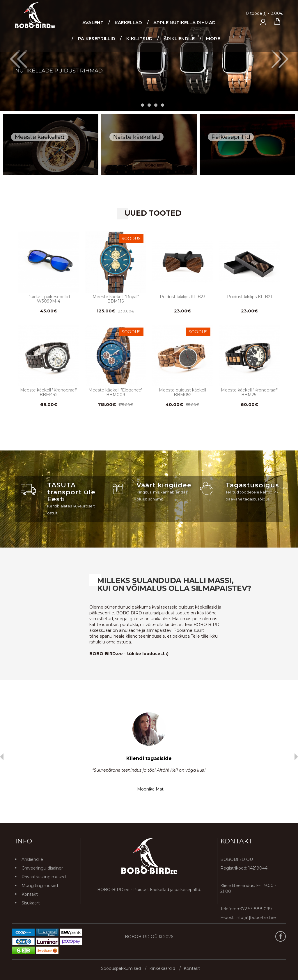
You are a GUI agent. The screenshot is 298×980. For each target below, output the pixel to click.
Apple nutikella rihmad (185, 23)
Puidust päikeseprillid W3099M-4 (49, 299)
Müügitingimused (40, 886)
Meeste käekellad (40, 137)
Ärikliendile (32, 859)
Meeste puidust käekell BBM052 (182, 392)
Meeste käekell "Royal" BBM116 (116, 299)
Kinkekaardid (162, 968)
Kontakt (30, 894)
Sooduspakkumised (121, 968)
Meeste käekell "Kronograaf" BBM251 (250, 392)
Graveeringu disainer (42, 868)
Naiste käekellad (136, 137)
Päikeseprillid (97, 39)
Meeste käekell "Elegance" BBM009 (116, 392)
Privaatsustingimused (44, 877)
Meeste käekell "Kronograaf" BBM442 (49, 392)
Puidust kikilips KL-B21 (250, 297)
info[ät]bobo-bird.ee (256, 918)
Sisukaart (31, 903)
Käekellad (128, 23)
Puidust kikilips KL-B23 (183, 297)
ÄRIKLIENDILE (179, 39)
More (213, 39)
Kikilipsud (139, 39)
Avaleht (93, 23)
